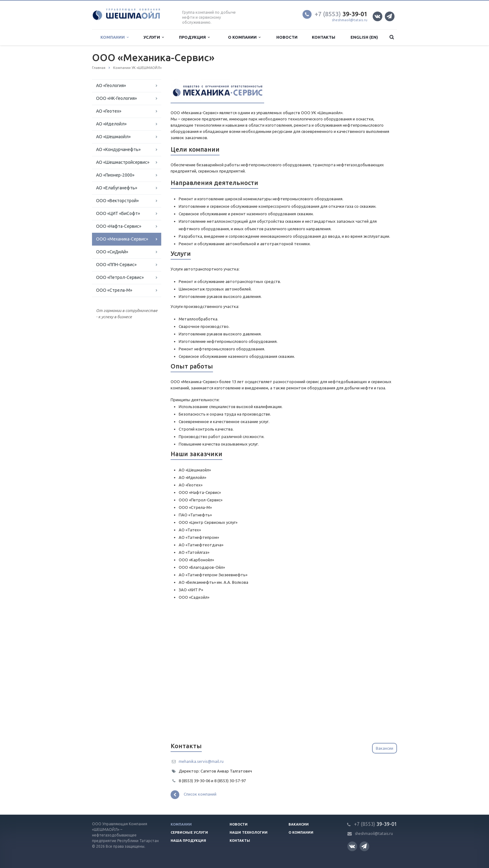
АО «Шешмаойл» (113, 137)
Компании (114, 37)
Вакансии (385, 748)
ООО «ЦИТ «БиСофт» (118, 213)
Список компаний (194, 795)
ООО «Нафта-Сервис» (119, 226)
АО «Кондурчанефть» (118, 149)
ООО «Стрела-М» (114, 290)
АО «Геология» (111, 85)
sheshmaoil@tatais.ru (350, 20)
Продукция (194, 37)
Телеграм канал (389, 16)
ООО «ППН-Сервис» (116, 265)
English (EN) (364, 37)
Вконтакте (377, 16)
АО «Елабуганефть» (117, 188)
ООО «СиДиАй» (112, 252)
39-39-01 (341, 14)
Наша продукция (188, 841)
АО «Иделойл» (111, 124)
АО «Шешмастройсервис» (123, 162)
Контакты (324, 37)
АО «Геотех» (109, 111)
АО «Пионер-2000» (115, 175)
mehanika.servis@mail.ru (201, 761)
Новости (287, 37)
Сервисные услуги (189, 832)
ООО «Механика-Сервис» (122, 239)
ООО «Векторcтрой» (117, 201)
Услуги (154, 37)
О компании (244, 37)
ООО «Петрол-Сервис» (120, 277)
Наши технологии (249, 832)
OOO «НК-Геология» (116, 98)
